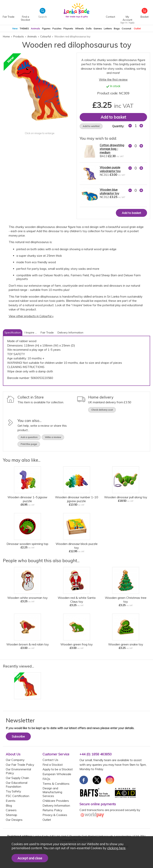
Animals (35, 28)
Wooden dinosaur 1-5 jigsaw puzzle (27, 499)
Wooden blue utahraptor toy (109, 191)
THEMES (24, 28)
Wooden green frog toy (76, 644)
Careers (11, 810)
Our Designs (14, 820)
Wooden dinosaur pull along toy (126, 497)
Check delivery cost (102, 410)
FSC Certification (18, 796)
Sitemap (11, 815)
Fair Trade (47, 333)
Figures (46, 28)
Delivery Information (70, 333)
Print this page (29, 444)
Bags (117, 28)
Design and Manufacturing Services (52, 792)
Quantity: (118, 126)
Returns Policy (52, 810)
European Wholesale (57, 774)
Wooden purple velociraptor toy (110, 169)
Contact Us (50, 760)
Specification (13, 333)
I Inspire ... (31, 333)
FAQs (46, 779)
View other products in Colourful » (31, 316)
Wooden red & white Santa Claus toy (77, 600)
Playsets (68, 28)
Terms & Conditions (56, 784)
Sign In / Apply (127, 23)
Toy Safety (13, 791)
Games (98, 28)
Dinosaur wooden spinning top (27, 544)
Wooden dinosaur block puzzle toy (77, 546)
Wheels (79, 28)
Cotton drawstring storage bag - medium (112, 149)
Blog (9, 805)
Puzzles (57, 28)
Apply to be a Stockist (58, 769)
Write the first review (113, 80)
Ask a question (29, 437)
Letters (108, 28)
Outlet (137, 28)
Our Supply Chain (17, 778)
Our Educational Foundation (17, 785)
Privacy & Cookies (55, 815)
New (15, 28)
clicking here (116, 848)
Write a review (53, 437)
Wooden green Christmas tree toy (126, 600)
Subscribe (18, 736)
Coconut (126, 28)
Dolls (89, 28)
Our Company (15, 760)
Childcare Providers (56, 801)
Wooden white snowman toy (27, 598)
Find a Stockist (53, 765)
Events (11, 801)
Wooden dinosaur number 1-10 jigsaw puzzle (77, 499)
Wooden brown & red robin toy (28, 644)
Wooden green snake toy (126, 644)
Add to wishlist (91, 126)
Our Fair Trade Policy (20, 765)
